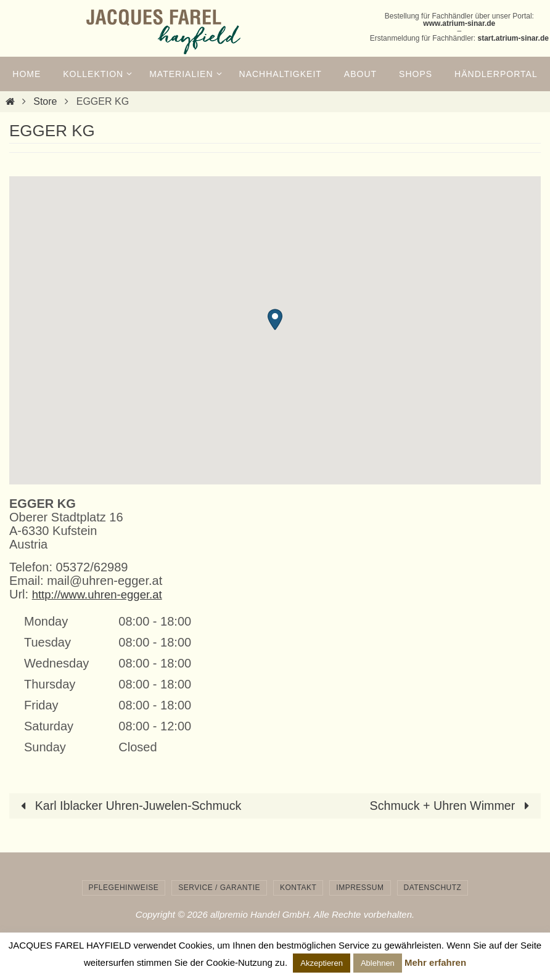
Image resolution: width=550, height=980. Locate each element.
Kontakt (298, 888)
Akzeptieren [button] (322, 963)
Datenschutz (433, 888)
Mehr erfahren (435, 962)
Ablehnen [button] (378, 963)
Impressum (360, 888)
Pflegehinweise (124, 888)
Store (45, 101)
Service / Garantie (219, 888)
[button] (275, 320)
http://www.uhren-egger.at (102, 594)
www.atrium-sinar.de (459, 23)
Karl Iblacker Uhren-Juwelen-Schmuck (130, 806)
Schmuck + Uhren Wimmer (451, 806)
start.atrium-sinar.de (513, 38)
